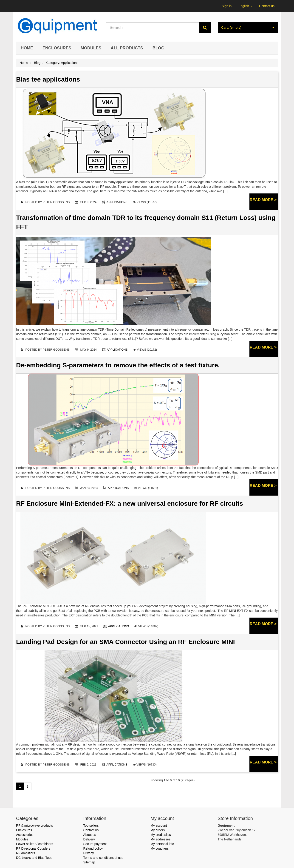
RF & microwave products (34, 825)
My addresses (160, 839)
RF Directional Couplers (33, 848)
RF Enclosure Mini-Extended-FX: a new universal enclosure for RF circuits (130, 503)
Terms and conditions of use (103, 858)
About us (90, 835)
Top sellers (91, 825)
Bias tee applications (48, 79)
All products (127, 48)
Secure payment (95, 844)
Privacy (89, 853)
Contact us (267, 6)
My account (159, 825)
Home (27, 48)
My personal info (162, 844)
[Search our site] (153, 28)
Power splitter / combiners (35, 844)
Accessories (25, 835)
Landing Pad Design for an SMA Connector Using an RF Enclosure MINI (126, 642)
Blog (158, 48)
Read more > (263, 200)
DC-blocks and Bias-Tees (34, 858)
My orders (158, 830)
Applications (117, 202)
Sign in (227, 6)
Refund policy (93, 848)
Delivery (89, 839)
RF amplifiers (25, 853)
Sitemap (89, 862)
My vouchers (160, 848)
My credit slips (161, 835)
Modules (91, 48)
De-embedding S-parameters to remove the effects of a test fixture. (118, 365)
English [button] (245, 6)
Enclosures (57, 48)
